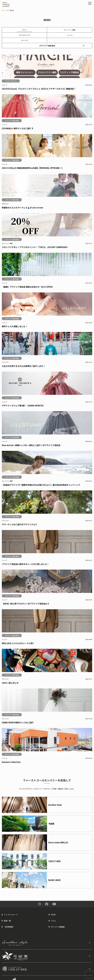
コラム (53, 921)
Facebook (47, 904)
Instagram (39, 904)
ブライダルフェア (24, 35)
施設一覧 (7, 921)
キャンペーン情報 (69, 30)
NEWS (53, 915)
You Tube (54, 904)
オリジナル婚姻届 (58, 927)
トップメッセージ (11, 915)
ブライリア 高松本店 (62, 46)
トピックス (24, 40)
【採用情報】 (9, 927)
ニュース (70, 35)
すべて (24, 30)
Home (4, 10)
